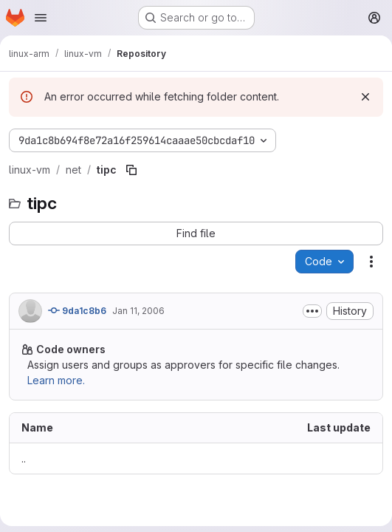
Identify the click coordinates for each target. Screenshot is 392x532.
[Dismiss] (365, 97)
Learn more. (56, 380)
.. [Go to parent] (24, 458)
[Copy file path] (131, 170)
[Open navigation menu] (41, 18)
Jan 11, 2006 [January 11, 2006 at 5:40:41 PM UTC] (138, 311)
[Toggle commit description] (312, 311)
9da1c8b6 (77, 310)
